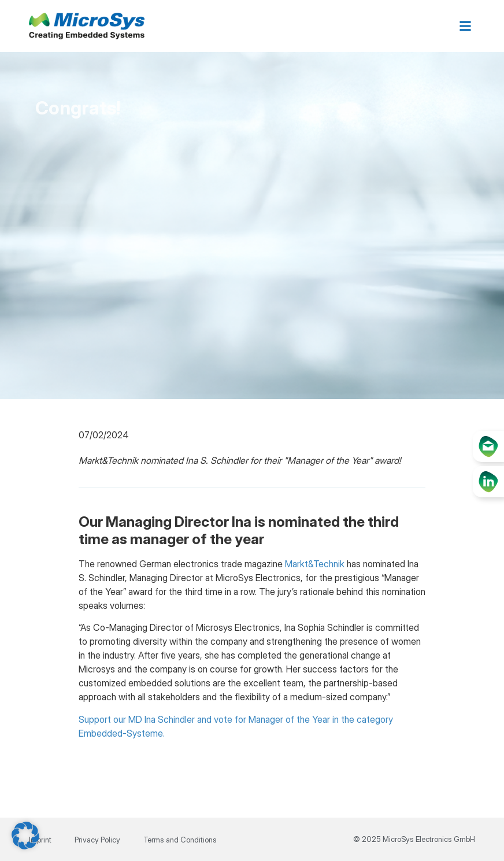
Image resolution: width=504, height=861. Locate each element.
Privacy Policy (97, 840)
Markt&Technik (315, 564)
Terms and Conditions (180, 840)
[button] (466, 26)
